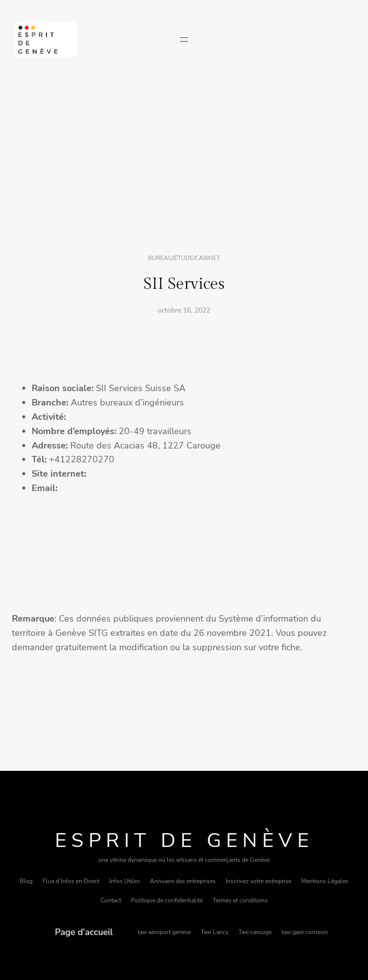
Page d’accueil (84, 932)
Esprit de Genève (184, 841)
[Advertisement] (184, 160)
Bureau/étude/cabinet (184, 258)
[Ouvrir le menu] (184, 40)
